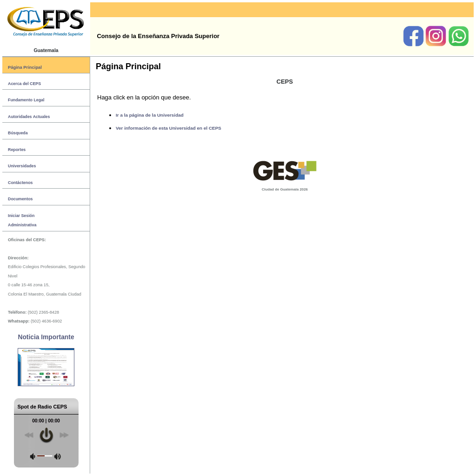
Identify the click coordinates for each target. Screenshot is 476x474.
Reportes (17, 150)
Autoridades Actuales (29, 117)
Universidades (22, 166)
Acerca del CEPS (24, 84)
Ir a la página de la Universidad (150, 115)
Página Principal (25, 67)
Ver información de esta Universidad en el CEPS (169, 128)
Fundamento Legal (26, 100)
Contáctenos (20, 183)
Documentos (20, 199)
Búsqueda (18, 133)
